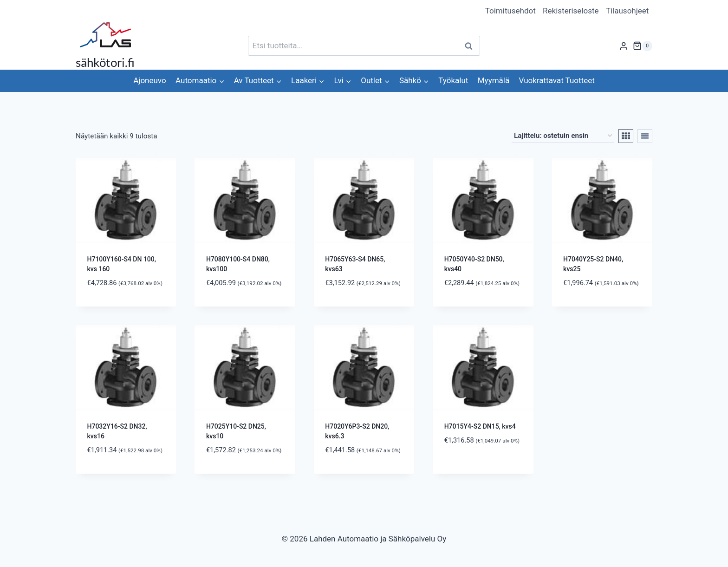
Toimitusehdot (510, 11)
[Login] (624, 46)
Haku (471, 46)
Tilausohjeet (627, 11)
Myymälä (494, 80)
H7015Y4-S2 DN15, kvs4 (480, 426)
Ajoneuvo (149, 80)
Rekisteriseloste (571, 11)
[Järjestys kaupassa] (563, 136)
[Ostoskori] (643, 46)
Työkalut (453, 80)
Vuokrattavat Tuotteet (557, 80)
